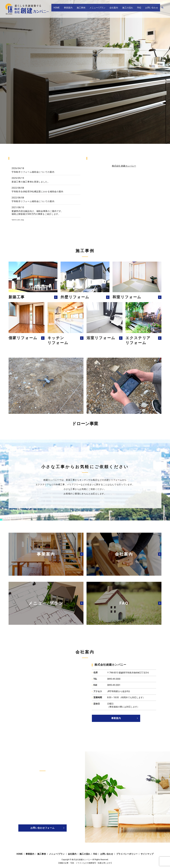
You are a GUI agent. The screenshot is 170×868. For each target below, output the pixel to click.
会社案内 (121, 9)
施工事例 (92, 9)
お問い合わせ (153, 9)
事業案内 (82, 9)
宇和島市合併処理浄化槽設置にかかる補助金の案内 (37, 192)
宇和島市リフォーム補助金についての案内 (33, 172)
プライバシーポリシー (127, 854)
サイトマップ (147, 854)
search (162, 9)
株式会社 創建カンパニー (124, 166)
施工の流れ (133, 9)
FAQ (142, 9)
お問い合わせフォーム (42, 828)
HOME (70, 9)
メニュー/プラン (107, 9)
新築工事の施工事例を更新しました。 (31, 182)
